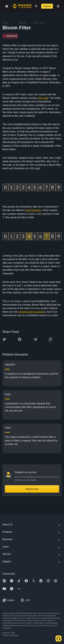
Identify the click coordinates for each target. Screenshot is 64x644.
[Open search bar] (35, 6)
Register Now (32, 489)
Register (47, 6)
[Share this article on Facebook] (20, 339)
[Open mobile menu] (58, 6)
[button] (58, 6)
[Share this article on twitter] (4, 339)
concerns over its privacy (31, 312)
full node (44, 98)
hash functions (33, 210)
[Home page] (22, 6)
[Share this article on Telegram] (35, 339)
